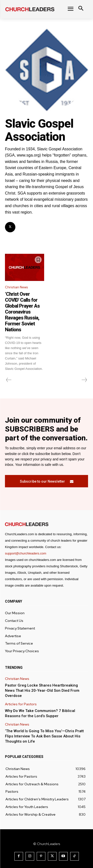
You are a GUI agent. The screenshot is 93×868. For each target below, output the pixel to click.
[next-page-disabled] (84, 380)
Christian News (16, 287)
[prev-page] (9, 380)
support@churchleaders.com (26, 553)
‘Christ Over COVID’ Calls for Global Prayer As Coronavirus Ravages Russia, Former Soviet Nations (22, 312)
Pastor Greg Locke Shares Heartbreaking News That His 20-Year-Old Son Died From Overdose (42, 690)
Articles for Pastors (21, 704)
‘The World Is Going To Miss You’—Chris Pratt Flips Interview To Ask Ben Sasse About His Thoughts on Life (44, 736)
